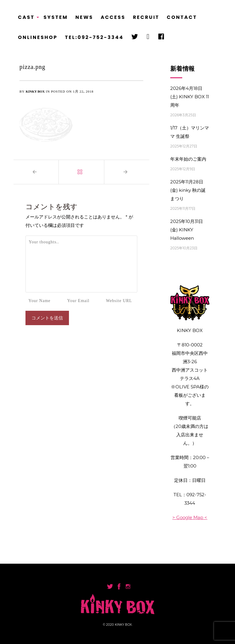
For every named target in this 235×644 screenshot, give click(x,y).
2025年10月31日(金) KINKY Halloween (187, 230)
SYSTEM (56, 17)
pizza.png (32, 67)
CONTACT (182, 17)
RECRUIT (146, 17)
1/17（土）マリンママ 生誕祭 (190, 132)
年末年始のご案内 (188, 159)
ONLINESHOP (38, 37)
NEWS (84, 17)
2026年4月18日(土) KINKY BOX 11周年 (190, 97)
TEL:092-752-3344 (94, 37)
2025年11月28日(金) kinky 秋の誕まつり (188, 190)
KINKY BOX (35, 91)
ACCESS (113, 17)
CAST (27, 19)
